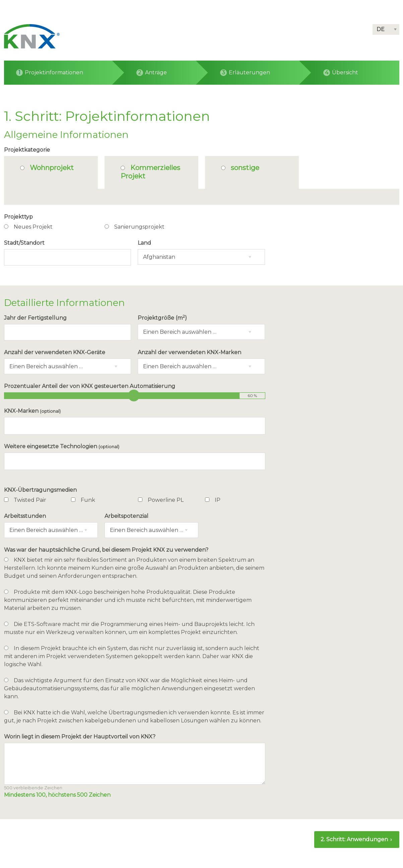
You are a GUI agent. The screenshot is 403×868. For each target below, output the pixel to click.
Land (144, 243)
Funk (88, 500)
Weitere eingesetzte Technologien (62, 446)
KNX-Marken (32, 411)
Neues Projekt (33, 227)
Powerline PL (166, 500)
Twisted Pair (30, 500)
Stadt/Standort (24, 243)
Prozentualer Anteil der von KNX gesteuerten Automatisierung (90, 386)
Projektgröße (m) (162, 318)
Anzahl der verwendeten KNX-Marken (189, 352)
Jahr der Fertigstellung (35, 318)
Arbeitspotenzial (126, 516)
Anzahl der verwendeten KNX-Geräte (55, 352)
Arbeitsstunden (25, 516)
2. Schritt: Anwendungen (355, 839)
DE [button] (381, 29)
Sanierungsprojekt (139, 227)
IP (218, 500)
